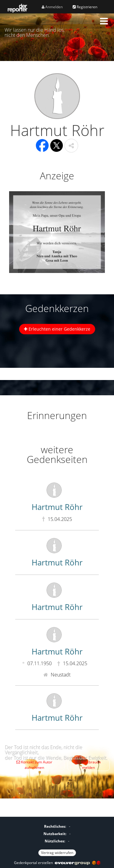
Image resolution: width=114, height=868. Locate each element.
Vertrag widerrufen (57, 853)
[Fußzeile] (57, 839)
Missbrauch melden (88, 765)
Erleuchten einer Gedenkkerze (57, 329)
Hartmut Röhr (57, 507)
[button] (104, 21)
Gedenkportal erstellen (57, 863)
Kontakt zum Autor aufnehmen (34, 765)
